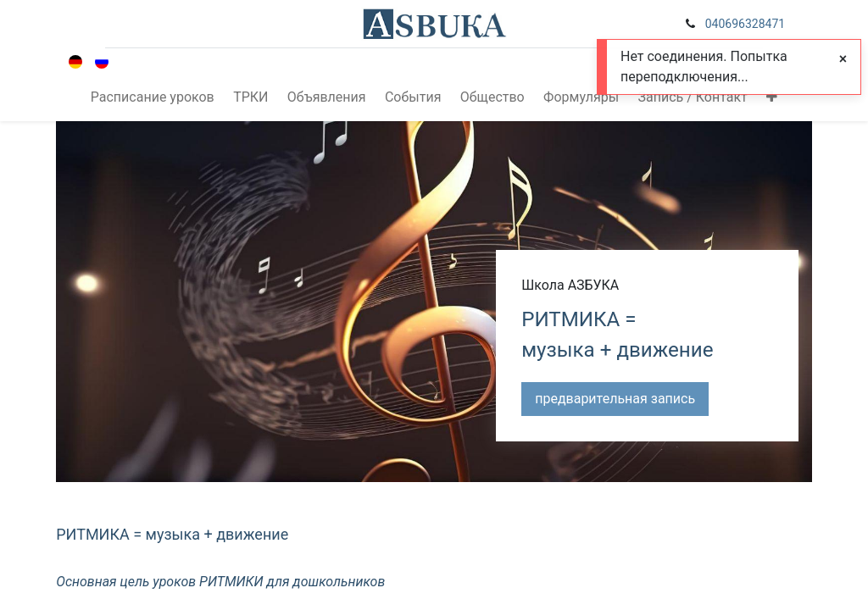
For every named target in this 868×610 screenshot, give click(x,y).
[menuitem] (153, 97)
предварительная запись (615, 399)
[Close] (843, 59)
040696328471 (745, 24)
